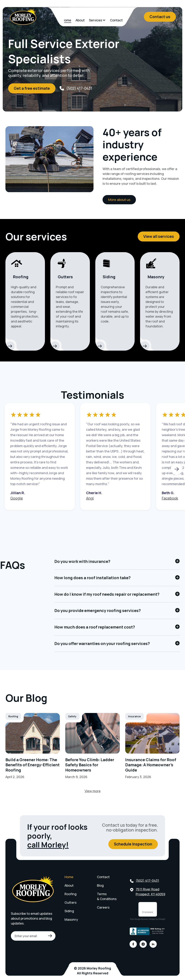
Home (67, 20)
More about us (119, 200)
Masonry (71, 919)
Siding (69, 911)
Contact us (160, 17)
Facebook (170, 498)
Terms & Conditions (107, 896)
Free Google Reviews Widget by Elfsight (147, 919)
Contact (116, 20)
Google (17, 498)
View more (93, 791)
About (80, 20)
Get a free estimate (32, 88)
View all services (159, 236)
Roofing (70, 894)
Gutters (70, 902)
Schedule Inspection (133, 844)
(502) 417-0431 (147, 880)
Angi (90, 498)
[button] (97, 20)
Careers (103, 907)
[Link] (33, 746)
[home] (23, 17)
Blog (100, 885)
